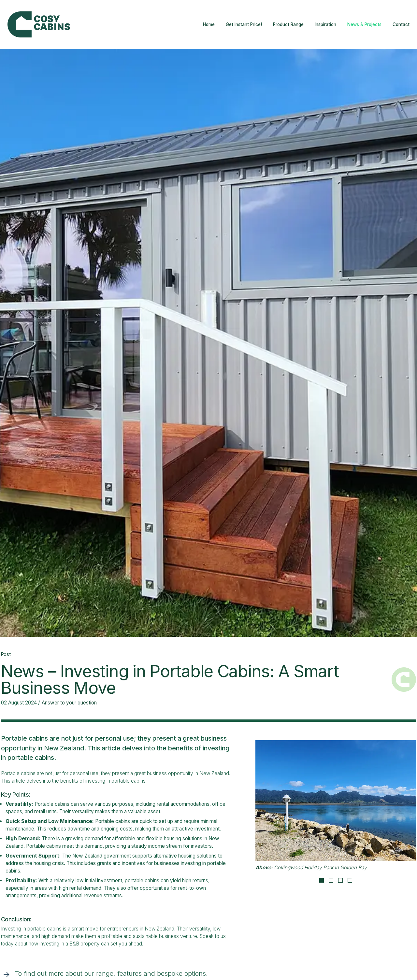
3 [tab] (340, 880)
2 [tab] (331, 880)
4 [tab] (350, 880)
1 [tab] (322, 880)
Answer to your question (69, 703)
